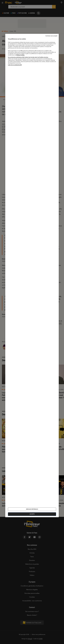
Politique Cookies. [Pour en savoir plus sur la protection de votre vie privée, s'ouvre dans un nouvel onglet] (20, 55)
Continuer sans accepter (51, 36)
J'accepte (32, 514)
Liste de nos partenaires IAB (15, 65)
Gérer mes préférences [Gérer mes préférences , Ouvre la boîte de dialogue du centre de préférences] (32, 509)
